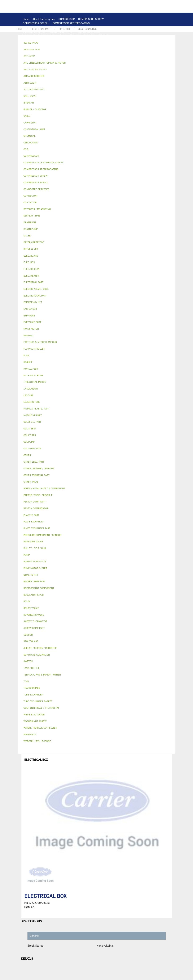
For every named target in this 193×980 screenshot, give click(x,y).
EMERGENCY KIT (33, 128)
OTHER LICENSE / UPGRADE (39, 115)
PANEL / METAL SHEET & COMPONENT (65, 94)
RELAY (27, 61)
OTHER (63, 115)
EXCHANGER (56, 44)
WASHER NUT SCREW (67, 124)
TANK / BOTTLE (32, 99)
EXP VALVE (54, 90)
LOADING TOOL (78, 40)
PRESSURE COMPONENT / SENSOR (94, 82)
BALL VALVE (30, 103)
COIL (70, 44)
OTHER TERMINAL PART (37, 124)
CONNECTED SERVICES (36, 69)
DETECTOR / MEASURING (105, 40)
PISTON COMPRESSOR (82, 27)
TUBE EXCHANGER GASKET (71, 48)
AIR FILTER (30, 107)
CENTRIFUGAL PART (35, 31)
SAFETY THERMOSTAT (66, 69)
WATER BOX (114, 94)
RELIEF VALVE (58, 86)
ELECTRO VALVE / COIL (54, 103)
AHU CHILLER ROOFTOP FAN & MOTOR (45, 52)
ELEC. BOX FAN (49, 65)
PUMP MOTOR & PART (98, 73)
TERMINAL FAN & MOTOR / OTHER (91, 52)
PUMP (111, 69)
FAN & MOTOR (98, 48)
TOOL (49, 128)
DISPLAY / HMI (32, 40)
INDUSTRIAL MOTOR (35, 57)
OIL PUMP (29, 82)
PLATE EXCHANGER (88, 44)
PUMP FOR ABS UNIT (35, 78)
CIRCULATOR (74, 73)
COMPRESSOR (67, 19)
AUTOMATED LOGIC (34, 44)
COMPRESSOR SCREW (91, 19)
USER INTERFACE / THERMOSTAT (90, 36)
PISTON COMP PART (89, 31)
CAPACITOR (30, 65)
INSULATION (51, 99)
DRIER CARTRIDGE (92, 86)
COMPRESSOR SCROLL (36, 23)
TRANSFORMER (83, 61)
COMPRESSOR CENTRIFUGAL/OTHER (44, 27)
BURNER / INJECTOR (68, 128)
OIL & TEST (79, 78)
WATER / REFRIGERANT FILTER (101, 124)
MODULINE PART (115, 128)
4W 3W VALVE (97, 99)
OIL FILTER (96, 78)
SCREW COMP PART (110, 27)
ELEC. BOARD (59, 36)
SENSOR (66, 65)
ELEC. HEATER (82, 65)
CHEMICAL (111, 115)
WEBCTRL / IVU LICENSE (51, 111)
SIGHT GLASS (71, 120)
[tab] (97, 136)
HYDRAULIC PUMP (34, 73)
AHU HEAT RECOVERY (109, 107)
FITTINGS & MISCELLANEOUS (100, 120)
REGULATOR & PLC (55, 40)
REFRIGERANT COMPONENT (54, 82)
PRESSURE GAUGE (52, 132)
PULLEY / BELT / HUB (35, 120)
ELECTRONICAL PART (36, 36)
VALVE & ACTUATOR (74, 99)
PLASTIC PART (31, 94)
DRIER (73, 86)
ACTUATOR (114, 99)
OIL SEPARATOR (116, 78)
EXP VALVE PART (73, 90)
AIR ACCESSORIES (101, 103)
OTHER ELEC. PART (93, 69)
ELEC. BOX (64, 61)
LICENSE (28, 111)
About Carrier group (44, 19)
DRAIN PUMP (55, 73)
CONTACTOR (117, 57)
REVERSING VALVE (34, 90)
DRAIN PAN (97, 94)
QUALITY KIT (31, 132)
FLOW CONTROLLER (35, 86)
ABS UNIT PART (92, 128)
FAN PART (56, 57)
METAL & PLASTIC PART (100, 90)
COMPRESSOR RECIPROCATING (71, 23)
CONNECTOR (101, 65)
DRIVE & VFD (98, 57)
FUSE (113, 61)
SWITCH (39, 61)
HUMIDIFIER (48, 107)
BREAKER (101, 61)
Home (26, 19)
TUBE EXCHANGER (113, 44)
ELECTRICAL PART (76, 57)
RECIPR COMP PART (62, 31)
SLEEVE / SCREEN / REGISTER (76, 107)
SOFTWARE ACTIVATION (84, 111)
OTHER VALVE (78, 103)
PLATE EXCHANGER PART (37, 48)
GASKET (55, 120)
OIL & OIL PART (60, 78)
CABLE (51, 61)
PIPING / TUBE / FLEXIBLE (85, 115)
